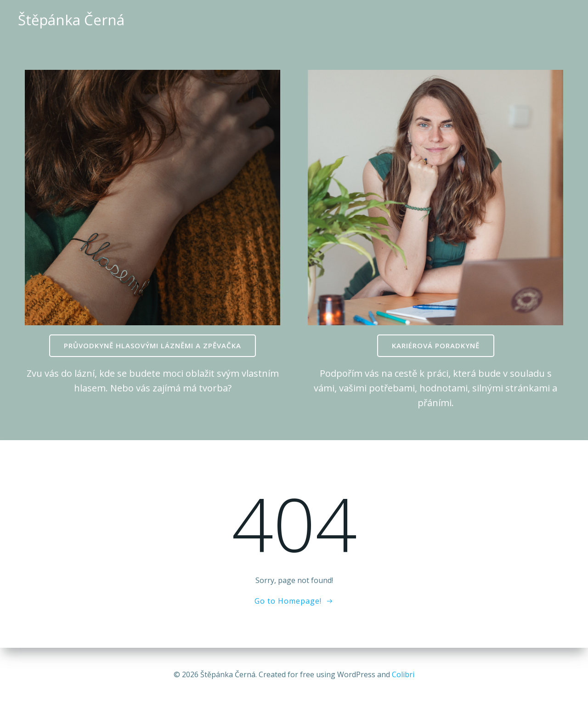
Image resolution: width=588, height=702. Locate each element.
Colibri (403, 674)
